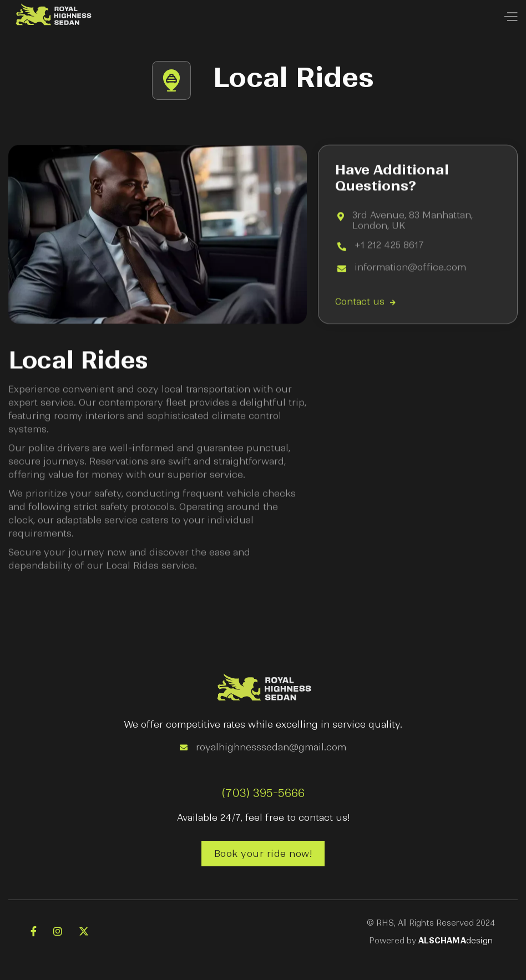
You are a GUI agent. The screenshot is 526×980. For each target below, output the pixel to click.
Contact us (365, 303)
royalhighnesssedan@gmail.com (271, 747)
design (456, 941)
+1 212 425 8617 (390, 246)
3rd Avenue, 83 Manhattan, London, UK (413, 221)
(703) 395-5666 (263, 793)
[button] (510, 17)
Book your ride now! (263, 854)
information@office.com (410, 268)
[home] (53, 17)
